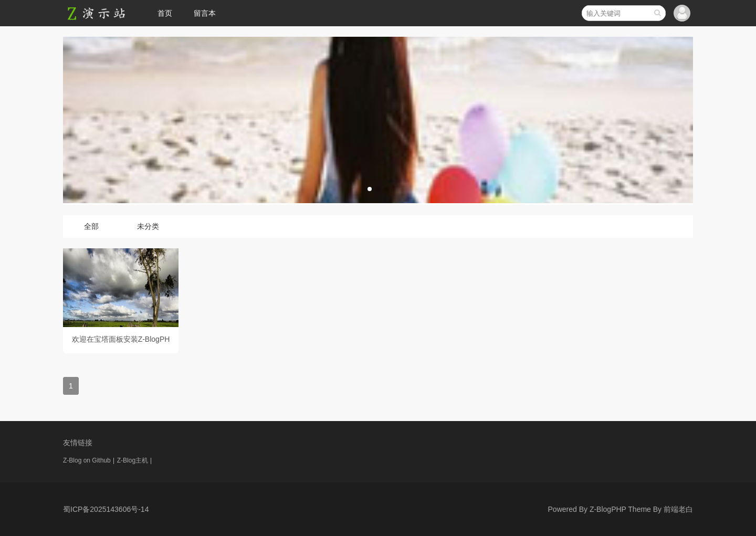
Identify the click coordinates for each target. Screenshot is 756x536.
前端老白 (678, 509)
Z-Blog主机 (133, 460)
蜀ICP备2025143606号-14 (106, 509)
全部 (91, 226)
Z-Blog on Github (87, 460)
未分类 (148, 226)
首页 (165, 13)
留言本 (205, 13)
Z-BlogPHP (608, 509)
